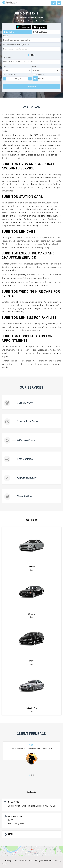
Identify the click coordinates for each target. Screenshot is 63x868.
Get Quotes (32, 87)
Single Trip (10, 32)
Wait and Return (41, 32)
